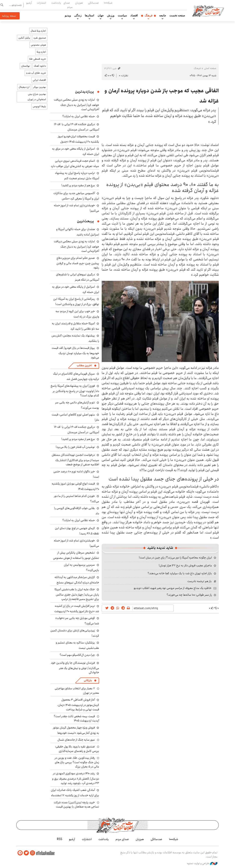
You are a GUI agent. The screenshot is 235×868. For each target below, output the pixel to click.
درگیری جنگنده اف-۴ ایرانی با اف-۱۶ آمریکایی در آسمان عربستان (77, 127)
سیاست (122, 16)
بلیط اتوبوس (39, 106)
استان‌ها (90, 16)
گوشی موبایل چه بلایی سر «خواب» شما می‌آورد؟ (77, 621)
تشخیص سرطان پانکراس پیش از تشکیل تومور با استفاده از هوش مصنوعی (76, 555)
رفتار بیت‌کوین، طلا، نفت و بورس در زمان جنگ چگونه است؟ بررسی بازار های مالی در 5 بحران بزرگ (77, 762)
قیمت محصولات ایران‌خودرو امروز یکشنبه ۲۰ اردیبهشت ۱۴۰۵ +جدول (79, 139)
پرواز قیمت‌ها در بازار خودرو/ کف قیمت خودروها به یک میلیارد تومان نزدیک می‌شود (75, 353)
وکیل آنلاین (24, 38)
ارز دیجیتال (24, 87)
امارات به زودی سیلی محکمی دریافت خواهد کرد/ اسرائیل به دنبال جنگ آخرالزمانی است (76, 105)
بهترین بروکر (40, 87)
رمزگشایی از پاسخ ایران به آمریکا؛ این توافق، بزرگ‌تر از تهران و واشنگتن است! (76, 302)
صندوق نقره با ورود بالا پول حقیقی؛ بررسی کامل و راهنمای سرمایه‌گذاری (77, 749)
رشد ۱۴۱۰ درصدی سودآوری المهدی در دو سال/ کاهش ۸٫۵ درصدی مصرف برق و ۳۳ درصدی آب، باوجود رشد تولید (76, 778)
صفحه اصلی (210, 68)
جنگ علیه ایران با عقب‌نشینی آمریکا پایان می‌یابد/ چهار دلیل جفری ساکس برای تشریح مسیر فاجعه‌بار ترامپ (77, 594)
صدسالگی (93, 3)
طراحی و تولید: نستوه (202, 864)
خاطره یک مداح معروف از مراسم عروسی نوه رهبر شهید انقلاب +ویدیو (173, 588)
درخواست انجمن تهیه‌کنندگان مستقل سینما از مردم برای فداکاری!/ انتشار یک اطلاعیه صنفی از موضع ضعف (75, 460)
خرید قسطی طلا (38, 59)
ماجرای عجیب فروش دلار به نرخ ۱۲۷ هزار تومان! (185, 565)
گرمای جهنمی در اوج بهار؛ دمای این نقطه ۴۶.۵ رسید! (77, 531)
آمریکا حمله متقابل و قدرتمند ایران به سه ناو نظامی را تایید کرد (76, 326)
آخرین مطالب (84, 366)
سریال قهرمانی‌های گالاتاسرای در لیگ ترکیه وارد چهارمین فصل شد (76, 376)
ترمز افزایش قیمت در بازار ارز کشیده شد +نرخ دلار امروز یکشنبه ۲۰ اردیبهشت (77, 609)
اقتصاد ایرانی (39, 80)
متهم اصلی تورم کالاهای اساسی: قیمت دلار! (75, 417)
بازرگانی (88, 680)
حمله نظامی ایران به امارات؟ (79, 116)
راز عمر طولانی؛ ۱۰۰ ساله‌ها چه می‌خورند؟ (189, 595)
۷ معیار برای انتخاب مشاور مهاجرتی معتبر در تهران (77, 691)
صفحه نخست (177, 16)
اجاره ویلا (41, 52)
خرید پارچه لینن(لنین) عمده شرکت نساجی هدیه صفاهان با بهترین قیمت (76, 805)
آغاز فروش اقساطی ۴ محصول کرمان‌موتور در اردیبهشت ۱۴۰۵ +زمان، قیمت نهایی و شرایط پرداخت (78, 704)
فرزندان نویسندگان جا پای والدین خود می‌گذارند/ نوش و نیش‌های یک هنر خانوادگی (75, 668)
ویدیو (68, 16)
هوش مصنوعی (38, 45)
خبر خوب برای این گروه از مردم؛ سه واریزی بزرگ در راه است (77, 314)
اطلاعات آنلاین (208, 11)
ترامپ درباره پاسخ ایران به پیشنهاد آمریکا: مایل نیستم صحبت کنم (77, 176)
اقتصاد (134, 16)
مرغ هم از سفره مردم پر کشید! (78, 185)
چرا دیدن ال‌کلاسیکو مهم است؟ (77, 655)
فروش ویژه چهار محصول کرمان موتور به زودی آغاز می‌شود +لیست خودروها (76, 730)
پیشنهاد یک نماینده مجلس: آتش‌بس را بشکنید (75, 338)
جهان (101, 16)
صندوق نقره (40, 38)
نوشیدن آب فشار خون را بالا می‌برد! (75, 447)
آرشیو (29, 3)
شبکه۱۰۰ (108, 3)
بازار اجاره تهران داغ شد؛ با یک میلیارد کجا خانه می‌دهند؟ (180, 573)
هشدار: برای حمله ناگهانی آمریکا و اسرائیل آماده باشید (78, 232)
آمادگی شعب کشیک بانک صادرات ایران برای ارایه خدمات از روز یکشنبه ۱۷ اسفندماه (75, 793)
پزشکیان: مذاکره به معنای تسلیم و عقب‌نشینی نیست (77, 645)
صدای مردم (68, 5)
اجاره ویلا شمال (38, 31)
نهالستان (26, 66)
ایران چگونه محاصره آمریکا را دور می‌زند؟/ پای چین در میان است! (175, 558)
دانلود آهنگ (40, 66)
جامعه (163, 16)
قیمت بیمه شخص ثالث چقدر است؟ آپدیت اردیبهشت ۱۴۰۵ (76, 718)
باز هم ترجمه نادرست (200, 581)
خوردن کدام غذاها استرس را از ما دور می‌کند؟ (77, 499)
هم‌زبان (79, 3)
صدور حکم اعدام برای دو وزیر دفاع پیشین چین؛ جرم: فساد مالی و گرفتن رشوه (78, 263)
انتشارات (42, 3)
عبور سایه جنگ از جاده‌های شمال (76, 740)
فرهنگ (148, 16)
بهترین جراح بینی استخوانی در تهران (37, 97)
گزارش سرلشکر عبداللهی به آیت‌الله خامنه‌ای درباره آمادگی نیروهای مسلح (77, 580)
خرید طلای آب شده (36, 73)
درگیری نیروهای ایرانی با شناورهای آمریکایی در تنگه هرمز (78, 277)
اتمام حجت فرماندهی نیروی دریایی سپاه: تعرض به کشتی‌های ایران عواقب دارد (75, 164)
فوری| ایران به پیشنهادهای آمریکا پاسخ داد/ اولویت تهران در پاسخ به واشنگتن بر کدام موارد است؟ (75, 391)
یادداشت (56, 3)
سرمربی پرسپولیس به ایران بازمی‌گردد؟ (82, 567)
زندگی (78, 16)
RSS (59, 839)
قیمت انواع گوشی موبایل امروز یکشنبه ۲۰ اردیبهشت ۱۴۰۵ (75, 486)
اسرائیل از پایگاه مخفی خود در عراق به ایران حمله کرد (76, 151)
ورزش (111, 16)
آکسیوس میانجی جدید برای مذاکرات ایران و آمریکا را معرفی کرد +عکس (76, 196)
